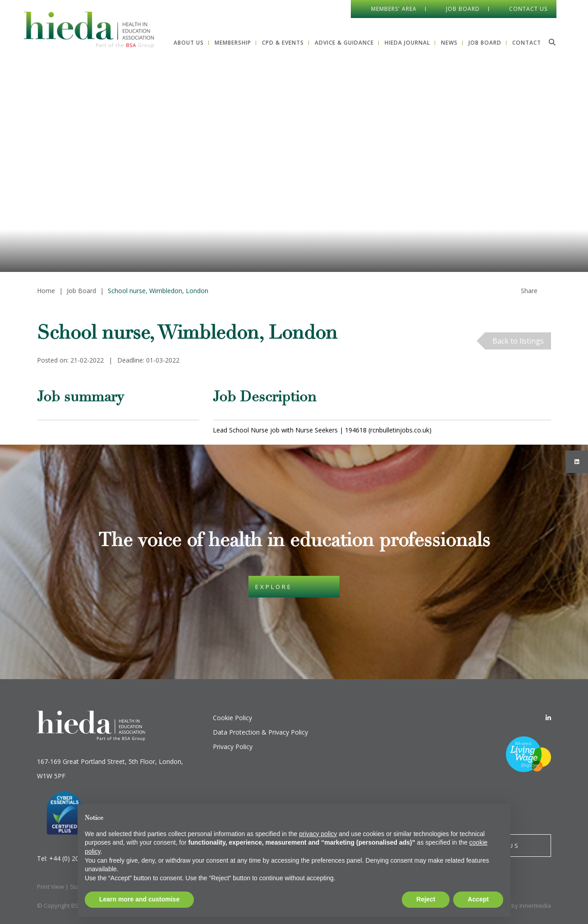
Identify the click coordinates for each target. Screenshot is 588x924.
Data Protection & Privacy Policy (260, 732)
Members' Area (394, 9)
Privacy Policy (233, 747)
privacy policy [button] (318, 834)
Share (529, 291)
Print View (51, 887)
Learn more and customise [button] (139, 899)
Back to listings (518, 341)
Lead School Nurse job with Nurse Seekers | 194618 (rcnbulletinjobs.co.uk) (322, 430)
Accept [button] (478, 899)
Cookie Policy (232, 718)
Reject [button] (426, 899)
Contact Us (528, 9)
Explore (274, 587)
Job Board (463, 9)
